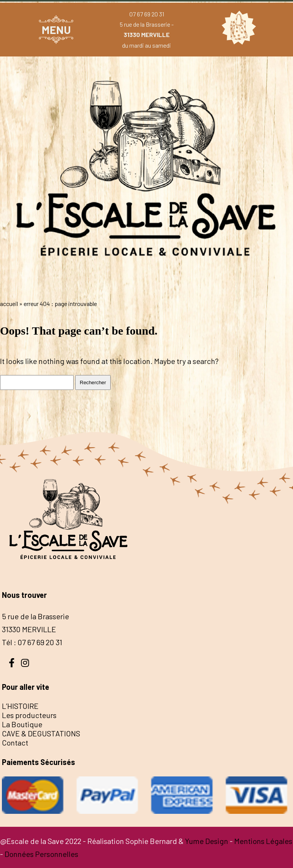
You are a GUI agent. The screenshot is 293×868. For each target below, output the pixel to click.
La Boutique (22, 724)
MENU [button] (56, 30)
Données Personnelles (41, 854)
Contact (15, 742)
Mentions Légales (263, 841)
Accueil (9, 304)
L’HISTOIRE (20, 706)
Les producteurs (29, 715)
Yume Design (207, 841)
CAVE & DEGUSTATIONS (41, 733)
